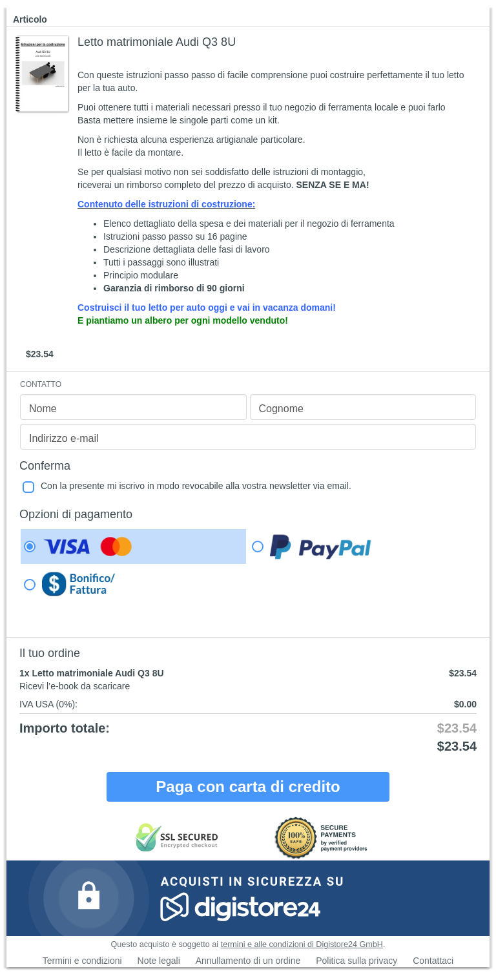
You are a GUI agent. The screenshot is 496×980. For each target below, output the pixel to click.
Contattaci (433, 961)
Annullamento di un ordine (248, 961)
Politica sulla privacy (356, 961)
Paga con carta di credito (248, 787)
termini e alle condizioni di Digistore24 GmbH (302, 944)
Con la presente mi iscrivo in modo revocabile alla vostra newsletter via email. (196, 486)
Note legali (159, 961)
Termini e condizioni (82, 961)
